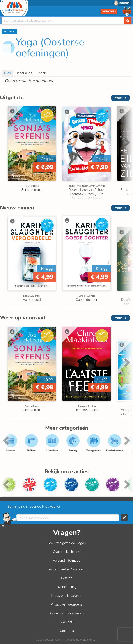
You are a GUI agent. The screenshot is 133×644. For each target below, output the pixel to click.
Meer (118, 98)
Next (126, 142)
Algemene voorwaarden (67, 613)
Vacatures (67, 631)
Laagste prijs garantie (67, 596)
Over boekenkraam (67, 552)
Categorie (109, 12)
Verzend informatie (67, 561)
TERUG (9, 32)
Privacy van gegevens (66, 604)
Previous (7, 440)
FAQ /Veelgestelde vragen (67, 543)
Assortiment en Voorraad (67, 569)
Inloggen (124, 3)
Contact (67, 622)
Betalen (67, 578)
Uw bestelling (66, 587)
